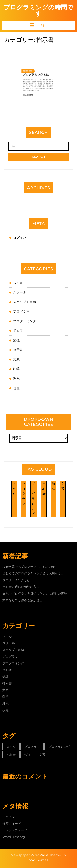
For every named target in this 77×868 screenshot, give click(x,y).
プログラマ (21, 311)
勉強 (16, 340)
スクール (20, 292)
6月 (32, 42)
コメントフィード (15, 830)
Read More (34, 54)
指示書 (18, 350)
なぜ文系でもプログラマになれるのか (29, 567)
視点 (16, 388)
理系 (16, 379)
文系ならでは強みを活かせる (22, 600)
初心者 (18, 331)
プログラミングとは (37, 44)
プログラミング (25, 321)
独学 (16, 369)
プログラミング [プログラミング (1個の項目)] (33, 499)
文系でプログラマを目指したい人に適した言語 (35, 593)
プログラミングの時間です (38, 10)
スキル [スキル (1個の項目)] (14, 489)
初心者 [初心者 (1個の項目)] (44, 489)
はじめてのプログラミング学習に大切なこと (33, 573)
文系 (16, 359)
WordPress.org (14, 837)
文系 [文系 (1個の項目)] (63, 486)
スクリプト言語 (25, 302)
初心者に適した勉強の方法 (21, 587)
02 (33, 42)
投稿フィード (12, 823)
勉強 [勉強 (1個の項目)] (53, 486)
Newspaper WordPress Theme (36, 855)
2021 (35, 42)
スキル (18, 283)
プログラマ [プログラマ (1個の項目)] (24, 494)
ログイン (20, 237)
